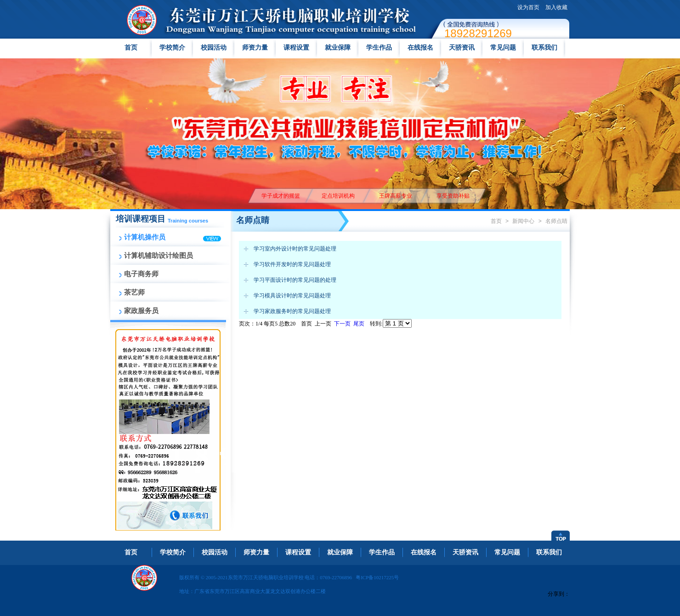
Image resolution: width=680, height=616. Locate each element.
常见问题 (503, 48)
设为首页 (528, 7)
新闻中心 (523, 221)
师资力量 (255, 48)
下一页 (342, 324)
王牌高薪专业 (395, 196)
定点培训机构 (338, 196)
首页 (131, 48)
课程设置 (296, 48)
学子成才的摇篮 (280, 196)
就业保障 (338, 48)
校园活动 (214, 48)
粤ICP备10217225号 (377, 577)
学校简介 (172, 48)
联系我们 (544, 48)
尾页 (359, 324)
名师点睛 (556, 221)
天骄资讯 (462, 48)
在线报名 (420, 48)
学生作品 (379, 48)
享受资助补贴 (453, 196)
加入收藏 (556, 7)
